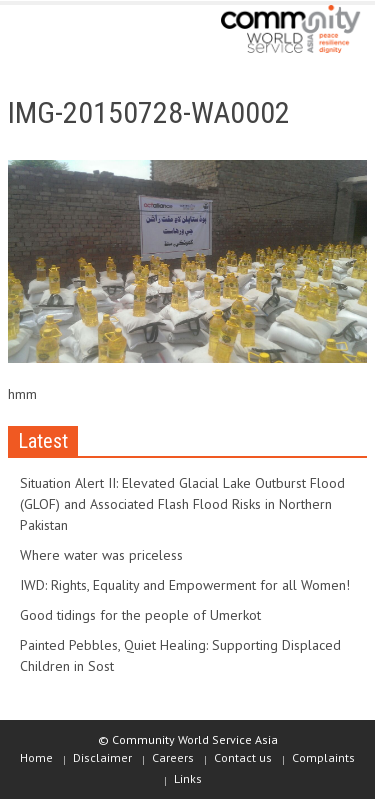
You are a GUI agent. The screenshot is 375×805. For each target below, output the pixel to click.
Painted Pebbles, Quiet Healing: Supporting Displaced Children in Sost (180, 655)
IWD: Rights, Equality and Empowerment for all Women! (185, 585)
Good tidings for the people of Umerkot (140, 615)
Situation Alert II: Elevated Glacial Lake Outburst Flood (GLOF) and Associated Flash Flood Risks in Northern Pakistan (182, 504)
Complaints (323, 757)
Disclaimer (102, 757)
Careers (173, 757)
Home (36, 757)
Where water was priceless (101, 555)
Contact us (243, 757)
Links (188, 778)
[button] (76, 32)
